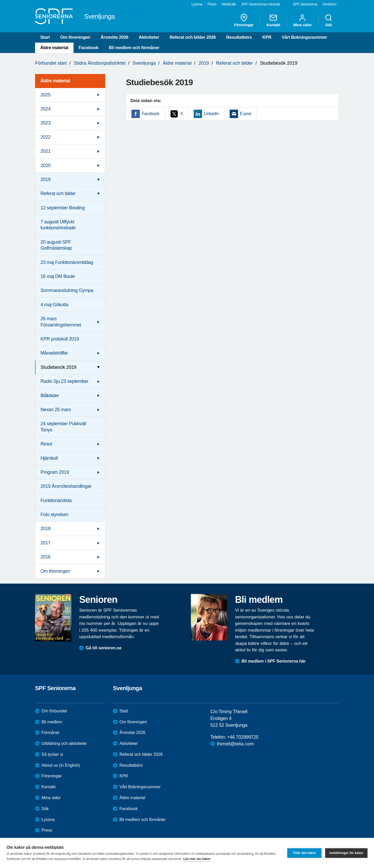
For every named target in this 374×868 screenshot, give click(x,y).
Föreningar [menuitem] (244, 20)
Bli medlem (52, 722)
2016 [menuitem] (45, 557)
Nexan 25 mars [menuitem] (56, 410)
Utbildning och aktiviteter (64, 743)
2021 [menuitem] (45, 151)
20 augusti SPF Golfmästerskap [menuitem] (56, 245)
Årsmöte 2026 (114, 37)
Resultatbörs (239, 37)
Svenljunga (144, 63)
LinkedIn (211, 114)
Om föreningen (75, 37)
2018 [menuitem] (45, 529)
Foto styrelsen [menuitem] (54, 515)
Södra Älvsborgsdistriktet (100, 63)
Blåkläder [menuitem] (50, 396)
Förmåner (51, 733)
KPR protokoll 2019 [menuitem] (60, 339)
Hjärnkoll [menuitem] (49, 458)
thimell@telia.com (235, 744)
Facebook (89, 48)
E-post (246, 114)
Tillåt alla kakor (304, 853)
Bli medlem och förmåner (134, 48)
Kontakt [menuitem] (273, 20)
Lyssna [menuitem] (197, 4)
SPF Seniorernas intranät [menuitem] (260, 4)
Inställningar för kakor (346, 853)
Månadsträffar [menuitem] (54, 353)
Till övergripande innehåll (0, 0)
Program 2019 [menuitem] (55, 472)
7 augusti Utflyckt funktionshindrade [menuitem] (58, 225)
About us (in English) (61, 765)
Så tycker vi (52, 754)
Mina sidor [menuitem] (302, 20)
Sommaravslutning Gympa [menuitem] (67, 290)
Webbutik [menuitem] (229, 4)
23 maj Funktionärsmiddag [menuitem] (67, 262)
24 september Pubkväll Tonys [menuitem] (63, 427)
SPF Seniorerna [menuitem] (305, 4)
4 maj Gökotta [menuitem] (54, 305)
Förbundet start (51, 63)
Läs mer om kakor (197, 859)
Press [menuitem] (212, 4)
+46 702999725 (243, 737)
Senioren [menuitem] (329, 4)
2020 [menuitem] (45, 165)
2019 (204, 63)
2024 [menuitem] (45, 109)
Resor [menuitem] (46, 444)
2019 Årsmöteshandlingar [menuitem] (66, 486)
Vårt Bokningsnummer (305, 37)
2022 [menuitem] (45, 137)
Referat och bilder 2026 (193, 37)
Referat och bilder (235, 63)
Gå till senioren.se (104, 648)
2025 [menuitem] (45, 95)
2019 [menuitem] (45, 179)
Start (45, 37)
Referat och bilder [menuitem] (58, 193)
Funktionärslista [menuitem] (56, 500)
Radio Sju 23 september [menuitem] (64, 381)
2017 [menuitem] (45, 543)
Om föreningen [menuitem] (55, 571)
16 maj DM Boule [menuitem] (58, 276)
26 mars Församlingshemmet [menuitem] (61, 322)
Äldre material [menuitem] (55, 81)
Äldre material (54, 48)
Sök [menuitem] (329, 20)
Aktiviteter (149, 37)
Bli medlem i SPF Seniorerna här (274, 661)
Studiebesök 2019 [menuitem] (58, 367)
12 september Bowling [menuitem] (63, 208)
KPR (267, 37)
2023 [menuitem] (45, 123)
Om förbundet (54, 711)
